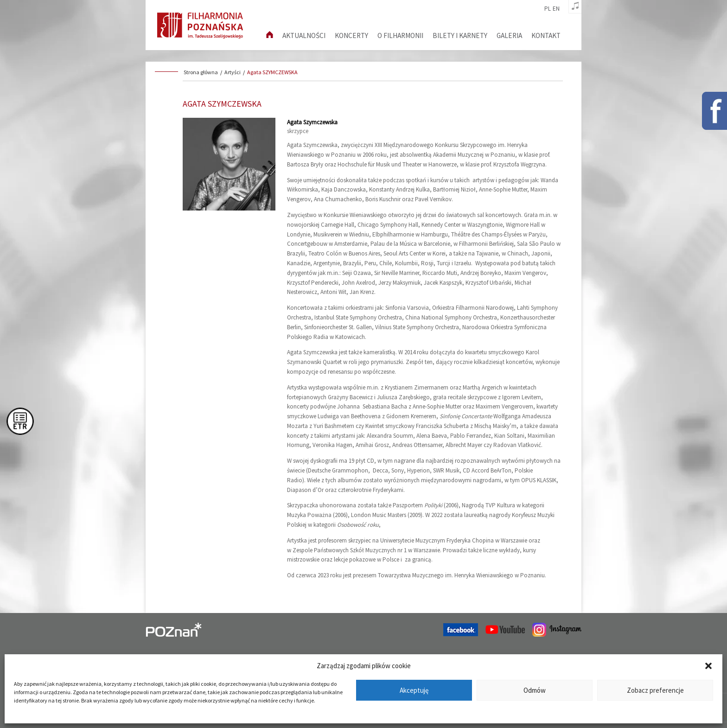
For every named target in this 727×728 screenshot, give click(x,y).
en (556, 9)
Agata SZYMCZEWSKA (272, 72)
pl (548, 9)
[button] (708, 666)
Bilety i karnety (460, 35)
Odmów (535, 690)
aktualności (304, 35)
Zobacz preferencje (655, 690)
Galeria (509, 35)
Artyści (233, 72)
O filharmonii (400, 35)
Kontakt (546, 35)
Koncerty (351, 35)
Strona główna (201, 72)
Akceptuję (414, 690)
